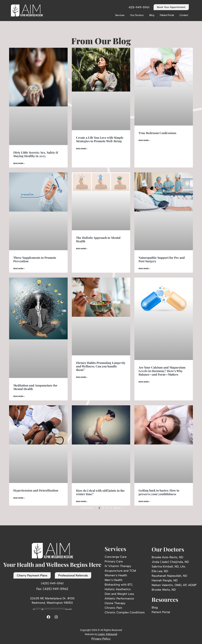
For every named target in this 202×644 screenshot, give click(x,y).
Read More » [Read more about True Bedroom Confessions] (144, 140)
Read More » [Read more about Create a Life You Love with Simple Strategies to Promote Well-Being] (82, 149)
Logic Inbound (107, 634)
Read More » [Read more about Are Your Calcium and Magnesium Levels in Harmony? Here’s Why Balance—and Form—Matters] (144, 382)
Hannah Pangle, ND (165, 580)
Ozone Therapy (115, 603)
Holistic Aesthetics (118, 589)
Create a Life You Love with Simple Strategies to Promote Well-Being (100, 139)
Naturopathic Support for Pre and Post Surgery (162, 259)
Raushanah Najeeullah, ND (169, 576)
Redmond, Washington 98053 (52, 603)
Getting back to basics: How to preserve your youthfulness (159, 492)
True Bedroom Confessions (157, 133)
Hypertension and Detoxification (36, 490)
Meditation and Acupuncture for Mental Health (35, 387)
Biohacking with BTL (119, 585)
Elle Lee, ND (160, 571)
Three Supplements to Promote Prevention (35, 259)
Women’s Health (116, 575)
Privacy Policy (101, 639)
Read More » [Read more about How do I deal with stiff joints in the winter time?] (82, 501)
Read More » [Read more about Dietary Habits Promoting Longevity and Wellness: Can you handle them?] (82, 377)
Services (120, 15)
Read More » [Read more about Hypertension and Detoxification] (19, 498)
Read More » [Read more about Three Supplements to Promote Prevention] (19, 269)
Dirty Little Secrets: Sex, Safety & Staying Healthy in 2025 (36, 154)
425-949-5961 (139, 7)
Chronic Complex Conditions (125, 612)
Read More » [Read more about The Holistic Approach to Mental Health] (82, 249)
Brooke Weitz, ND (164, 590)
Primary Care (114, 561)
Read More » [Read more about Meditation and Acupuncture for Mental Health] (19, 396)
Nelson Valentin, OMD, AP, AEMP (174, 585)
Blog (152, 15)
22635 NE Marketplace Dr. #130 (52, 598)
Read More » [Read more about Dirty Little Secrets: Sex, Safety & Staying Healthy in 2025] (19, 163)
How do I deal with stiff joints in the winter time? (100, 492)
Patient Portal (167, 15)
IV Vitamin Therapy (118, 566)
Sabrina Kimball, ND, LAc (169, 566)
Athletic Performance (119, 598)
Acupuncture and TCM (120, 571)
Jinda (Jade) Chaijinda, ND (170, 562)
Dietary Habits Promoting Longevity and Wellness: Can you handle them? (101, 366)
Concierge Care (116, 557)
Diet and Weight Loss (119, 594)
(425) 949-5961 (52, 583)
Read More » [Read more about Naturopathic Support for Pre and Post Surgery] (144, 269)
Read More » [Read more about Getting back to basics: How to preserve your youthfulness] (144, 501)
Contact (184, 15)
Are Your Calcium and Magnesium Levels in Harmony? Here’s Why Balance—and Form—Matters (162, 371)
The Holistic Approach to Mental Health (98, 239)
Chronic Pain (113, 608)
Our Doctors (137, 15)
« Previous (87, 508)
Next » (118, 508)
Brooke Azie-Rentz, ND (167, 557)
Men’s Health (114, 580)
